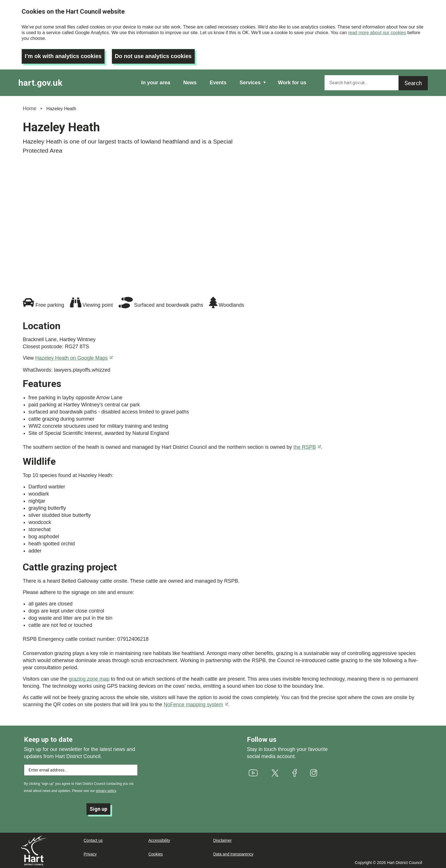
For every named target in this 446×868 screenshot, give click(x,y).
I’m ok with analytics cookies (64, 56)
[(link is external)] (253, 772)
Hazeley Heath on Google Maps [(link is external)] (74, 357)
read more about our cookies (377, 33)
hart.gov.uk (40, 82)
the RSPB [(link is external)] (307, 446)
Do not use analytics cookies (155, 56)
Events (218, 82)
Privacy (90, 854)
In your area (156, 82)
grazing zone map (89, 678)
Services (250, 82)
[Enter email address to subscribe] (81, 769)
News (190, 82)
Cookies (156, 854)
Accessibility (159, 840)
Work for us (292, 82)
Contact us (93, 840)
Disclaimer (222, 840)
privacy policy (106, 790)
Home (30, 108)
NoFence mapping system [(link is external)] (196, 704)
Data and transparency (233, 854)
